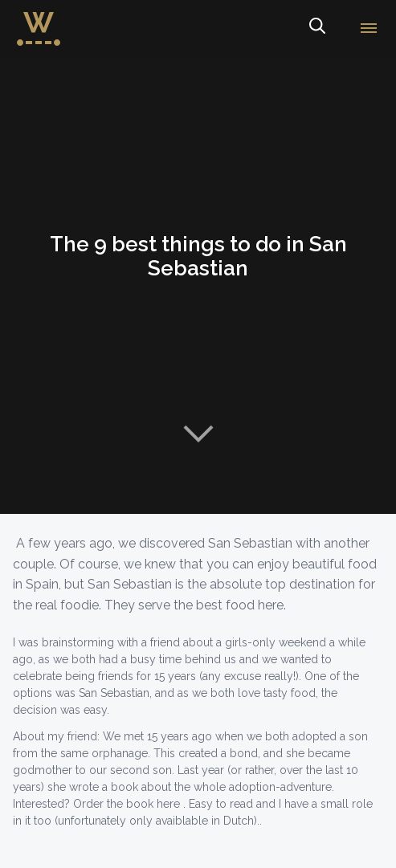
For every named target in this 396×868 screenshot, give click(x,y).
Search (316, 29)
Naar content (198, 434)
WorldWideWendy (39, 19)
